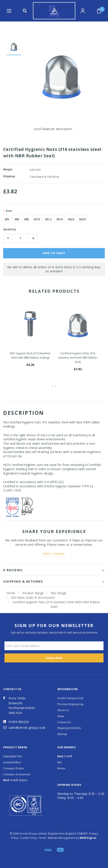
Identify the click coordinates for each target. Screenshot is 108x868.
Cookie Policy (28, 838)
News (61, 716)
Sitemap (62, 734)
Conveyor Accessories (17, 774)
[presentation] (52, 386)
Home (11, 593)
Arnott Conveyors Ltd (70, 698)
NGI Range (59, 593)
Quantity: (10, 229)
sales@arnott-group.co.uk (27, 728)
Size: (8, 211)
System (15, 780)
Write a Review (54, 554)
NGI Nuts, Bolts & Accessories (33, 598)
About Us (63, 710)
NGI (60, 762)
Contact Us (64, 722)
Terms (42, 838)
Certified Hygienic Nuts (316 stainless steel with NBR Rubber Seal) (78, 358)
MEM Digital (88, 838)
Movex (61, 768)
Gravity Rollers (12, 762)
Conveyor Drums (13, 768)
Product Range (33, 593)
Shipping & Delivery (69, 728)
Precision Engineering (70, 704)
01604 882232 (19, 722)
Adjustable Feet (13, 756)
